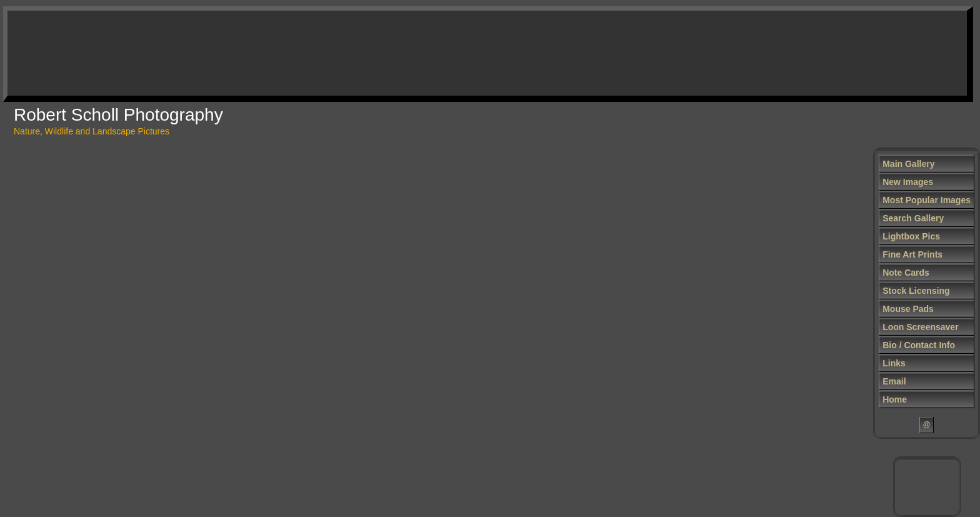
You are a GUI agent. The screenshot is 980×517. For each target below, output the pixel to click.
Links (894, 363)
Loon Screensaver (920, 327)
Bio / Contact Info (919, 345)
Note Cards (906, 273)
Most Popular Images (927, 200)
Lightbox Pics (911, 236)
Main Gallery (908, 164)
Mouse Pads (908, 309)
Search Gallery (913, 218)
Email (894, 381)
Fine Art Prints (912, 254)
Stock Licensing (916, 291)
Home (895, 399)
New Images (908, 182)
